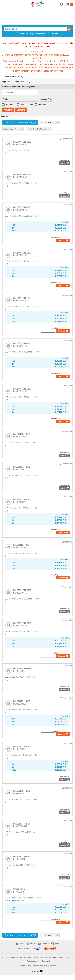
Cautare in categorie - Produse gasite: (21, 87)
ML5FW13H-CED (22, 207)
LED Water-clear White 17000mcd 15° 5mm (23, 898)
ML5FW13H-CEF (22, 175)
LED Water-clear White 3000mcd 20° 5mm (23, 216)
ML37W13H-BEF (22, 590)
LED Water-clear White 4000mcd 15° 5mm (23, 352)
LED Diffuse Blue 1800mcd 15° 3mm (20, 832)
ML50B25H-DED (22, 434)
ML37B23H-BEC (22, 791)
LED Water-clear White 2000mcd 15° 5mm (23, 397)
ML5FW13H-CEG (22, 142)
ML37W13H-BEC (22, 623)
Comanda (61, 240)
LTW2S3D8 (19, 889)
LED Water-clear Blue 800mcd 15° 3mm (21, 799)
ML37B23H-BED (22, 747)
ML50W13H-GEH (22, 298)
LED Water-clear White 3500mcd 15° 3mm (23, 599)
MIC (7, 153)
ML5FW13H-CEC (22, 253)
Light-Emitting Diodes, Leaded (14, 82)
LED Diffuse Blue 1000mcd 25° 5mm (20, 443)
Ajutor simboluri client (55, 958)
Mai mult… (65, 222)
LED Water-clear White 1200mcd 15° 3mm (23, 632)
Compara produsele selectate (20, 122)
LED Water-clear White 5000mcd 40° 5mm (23, 307)
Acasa (22, 944)
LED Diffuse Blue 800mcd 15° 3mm (20, 865)
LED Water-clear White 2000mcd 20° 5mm (23, 261)
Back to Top (4, 117)
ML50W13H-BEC (22, 389)
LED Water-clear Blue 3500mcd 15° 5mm (22, 475)
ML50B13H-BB (21, 545)
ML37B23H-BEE (22, 701)
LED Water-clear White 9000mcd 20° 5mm (23, 150)
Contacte (45, 944)
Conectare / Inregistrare (61, 4)
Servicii (33, 944)
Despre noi (46, 961)
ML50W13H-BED (22, 343)
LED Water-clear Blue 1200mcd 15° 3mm (22, 755)
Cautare (69, 29)
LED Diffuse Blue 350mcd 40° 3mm (20, 677)
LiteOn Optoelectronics (14, 901)
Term (6, 958)
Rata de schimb (33, 961)
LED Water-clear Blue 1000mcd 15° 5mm (22, 553)
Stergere (21, 110)
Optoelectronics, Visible (13, 77)
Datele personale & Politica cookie (31, 958)
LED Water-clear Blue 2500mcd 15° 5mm (22, 508)
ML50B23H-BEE (22, 467)
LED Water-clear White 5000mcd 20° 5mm (23, 183)
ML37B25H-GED (22, 668)
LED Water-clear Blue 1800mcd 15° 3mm (22, 710)
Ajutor (57, 944)
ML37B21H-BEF (22, 824)
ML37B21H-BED (22, 856)
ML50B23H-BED (22, 500)
